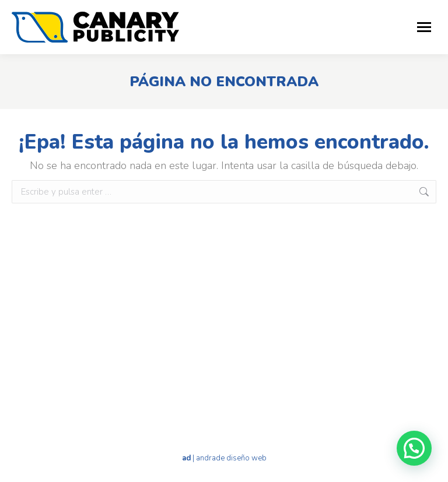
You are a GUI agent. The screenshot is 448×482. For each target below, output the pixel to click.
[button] (414, 448)
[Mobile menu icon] (424, 27)
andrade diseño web (231, 458)
